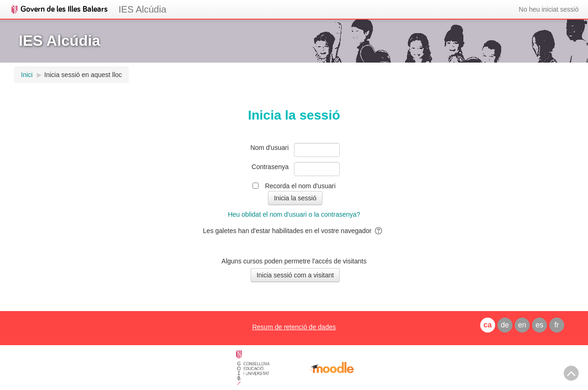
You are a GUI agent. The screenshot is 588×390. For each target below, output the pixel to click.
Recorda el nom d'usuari (300, 186)
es (539, 325)
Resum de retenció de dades (294, 327)
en (522, 325)
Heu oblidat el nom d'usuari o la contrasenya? (294, 214)
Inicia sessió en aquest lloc (83, 75)
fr (557, 325)
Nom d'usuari (269, 148)
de (505, 325)
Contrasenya (270, 167)
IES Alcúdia (142, 9)
